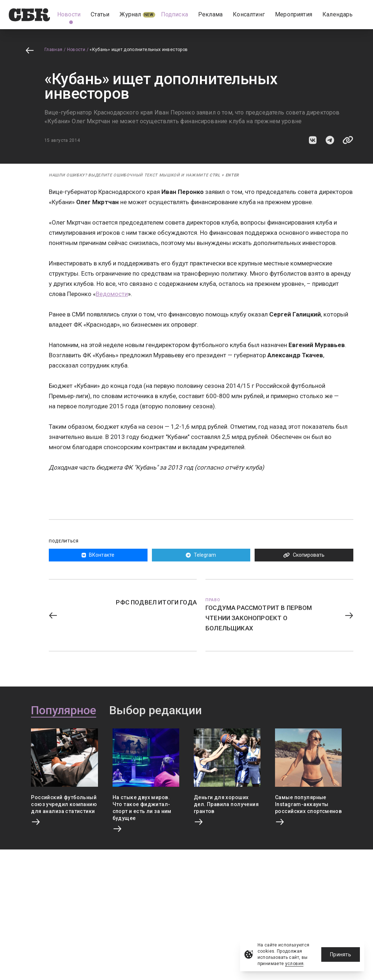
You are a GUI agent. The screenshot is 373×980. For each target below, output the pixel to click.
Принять (341, 954)
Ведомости (112, 294)
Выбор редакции (156, 711)
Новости (76, 50)
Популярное (64, 711)
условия (295, 964)
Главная (54, 50)
